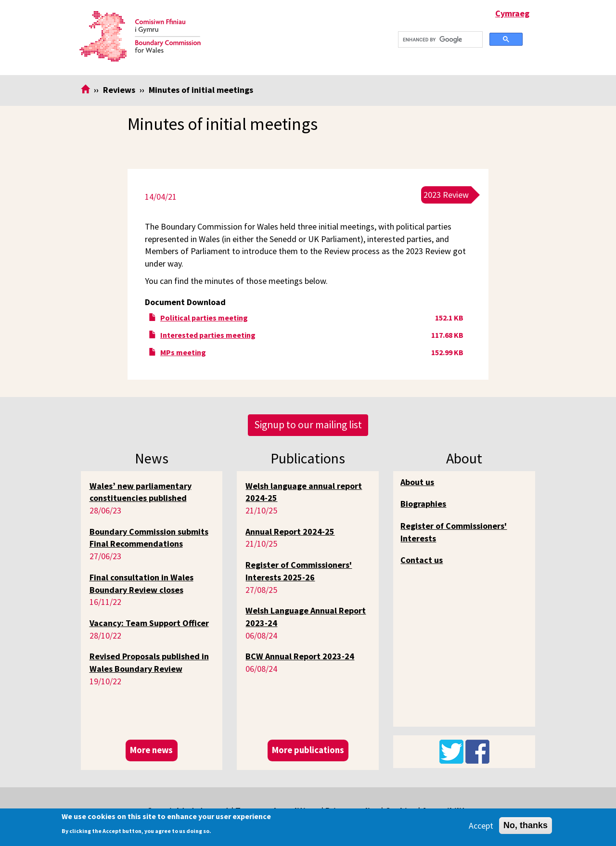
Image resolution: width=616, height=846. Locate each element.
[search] (439, 40)
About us (417, 482)
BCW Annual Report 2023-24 (300, 656)
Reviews (119, 90)
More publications (308, 750)
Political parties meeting (204, 318)
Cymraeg (512, 13)
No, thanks (526, 825)
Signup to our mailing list (308, 425)
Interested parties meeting (208, 335)
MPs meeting (183, 352)
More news (151, 750)
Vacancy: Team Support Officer (149, 623)
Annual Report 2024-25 (290, 532)
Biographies (423, 504)
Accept (481, 826)
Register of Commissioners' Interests (454, 532)
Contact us (422, 560)
